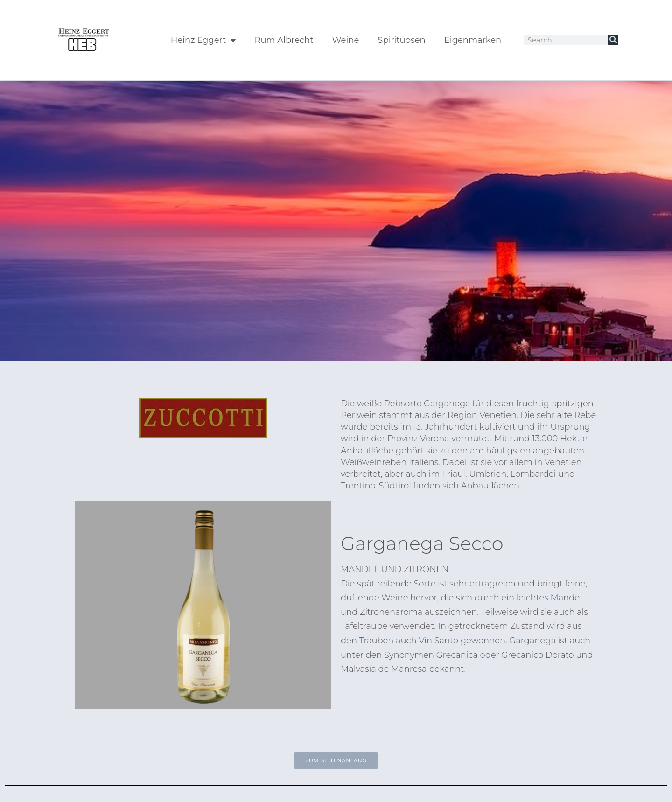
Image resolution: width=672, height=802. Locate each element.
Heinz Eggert (203, 40)
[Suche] (613, 40)
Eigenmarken (473, 40)
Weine (346, 40)
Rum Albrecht (284, 40)
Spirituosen (401, 40)
